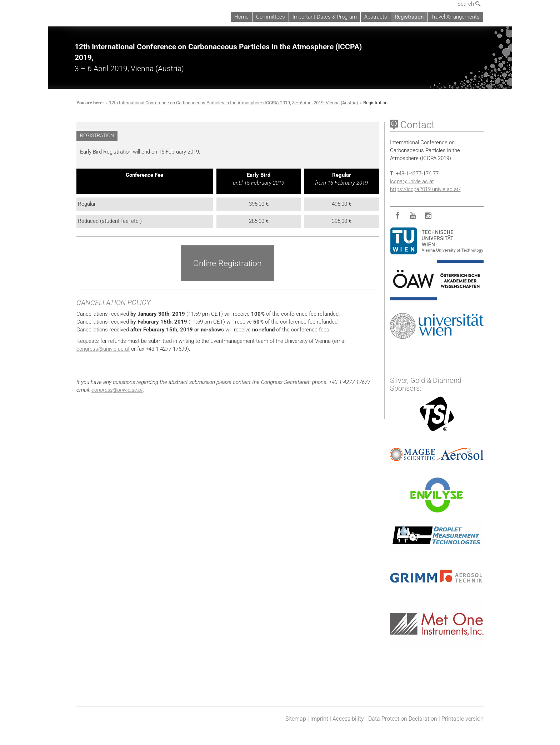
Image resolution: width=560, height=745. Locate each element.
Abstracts (376, 17)
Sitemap (296, 719)
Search (469, 4)
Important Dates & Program (325, 17)
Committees (271, 17)
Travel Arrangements (455, 17)
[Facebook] (398, 216)
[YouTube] (413, 216)
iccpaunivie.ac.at (412, 181)
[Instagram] (428, 216)
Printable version (462, 719)
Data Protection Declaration (403, 719)
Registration (409, 17)
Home (241, 17)
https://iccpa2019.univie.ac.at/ (425, 189)
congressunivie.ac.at (103, 349)
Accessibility (348, 719)
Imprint (319, 719)
